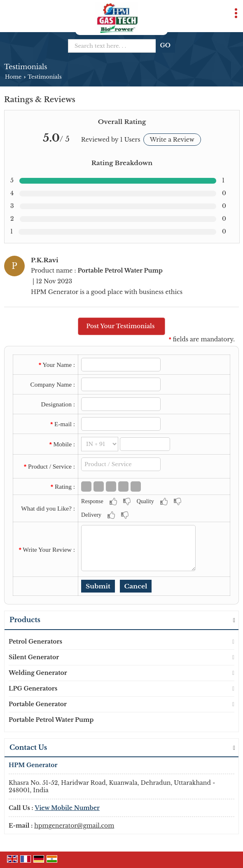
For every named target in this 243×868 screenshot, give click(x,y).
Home (13, 77)
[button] (67, 808)
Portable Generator (38, 704)
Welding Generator (38, 673)
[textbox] (121, 464)
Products (25, 620)
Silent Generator (34, 657)
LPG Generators (33, 688)
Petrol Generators (35, 642)
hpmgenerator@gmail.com (74, 826)
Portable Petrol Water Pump (51, 720)
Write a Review (172, 140)
